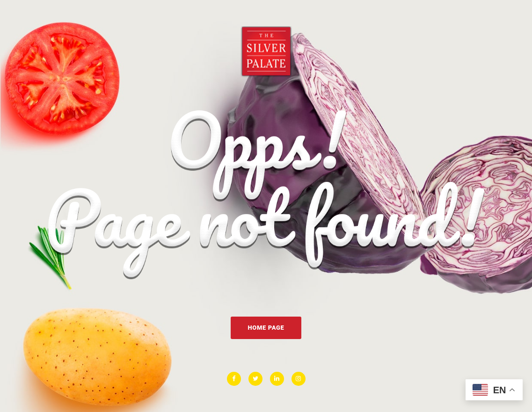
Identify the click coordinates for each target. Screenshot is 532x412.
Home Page (266, 328)
